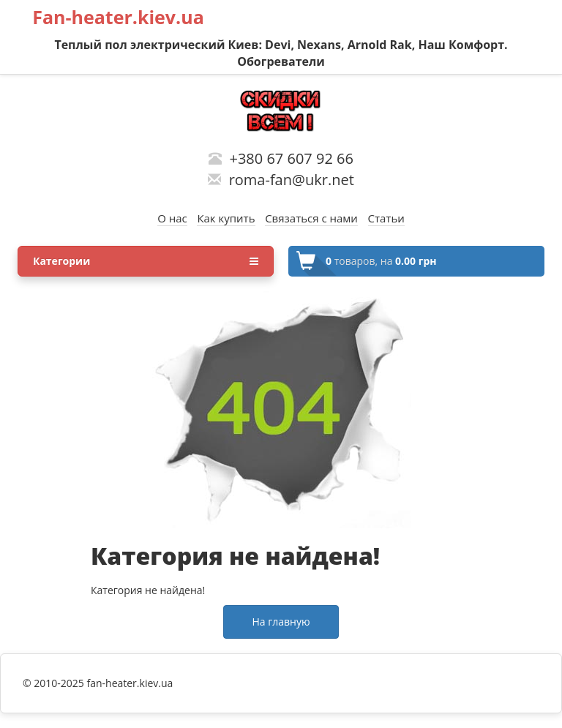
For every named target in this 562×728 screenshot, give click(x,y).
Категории (146, 261)
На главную (281, 622)
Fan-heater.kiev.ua (118, 17)
